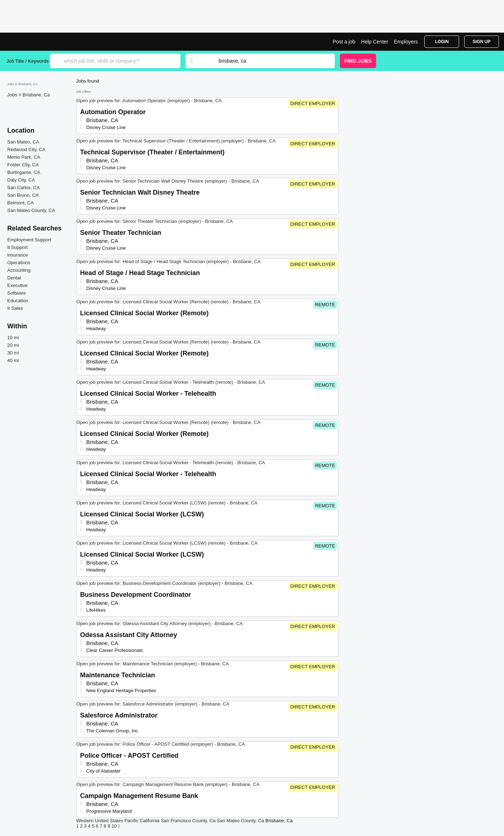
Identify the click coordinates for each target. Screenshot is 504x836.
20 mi (13, 345)
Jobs (13, 95)
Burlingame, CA (24, 172)
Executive (17, 285)
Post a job (344, 42)
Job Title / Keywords (28, 61)
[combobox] (270, 61)
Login (442, 42)
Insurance (18, 255)
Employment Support (29, 240)
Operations (19, 263)
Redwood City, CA (26, 149)
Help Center (375, 42)
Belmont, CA (20, 203)
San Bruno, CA (23, 195)
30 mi (13, 353)
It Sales (15, 308)
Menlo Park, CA (24, 157)
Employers (406, 42)
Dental (14, 278)
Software (16, 293)
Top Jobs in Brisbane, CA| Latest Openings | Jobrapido (34, 42)
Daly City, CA (21, 180)
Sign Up (481, 42)
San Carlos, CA (24, 188)
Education (18, 301)
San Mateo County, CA (31, 210)
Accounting (19, 270)
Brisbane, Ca (36, 95)
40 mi (13, 360)
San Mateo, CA (23, 142)
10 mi (13, 338)
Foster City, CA (23, 165)
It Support (17, 247)
